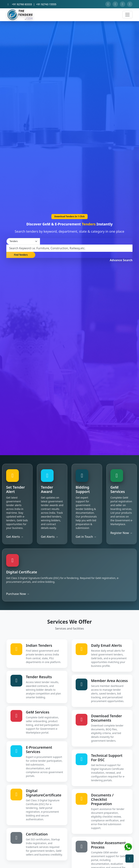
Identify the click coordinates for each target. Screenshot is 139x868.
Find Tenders (21, 255)
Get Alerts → (15, 537)
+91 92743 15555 (46, 4)
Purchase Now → (18, 594)
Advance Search (121, 260)
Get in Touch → (86, 537)
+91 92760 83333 (22, 4)
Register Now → (122, 533)
